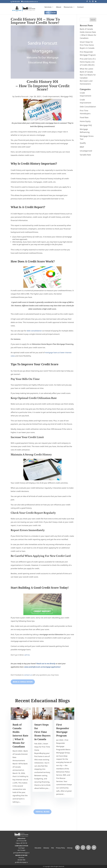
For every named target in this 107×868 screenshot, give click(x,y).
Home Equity (85, 121)
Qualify (83, 143)
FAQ (52, 848)
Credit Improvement (51, 96)
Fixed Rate (84, 117)
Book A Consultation (23, 682)
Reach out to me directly (46, 664)
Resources (68, 7)
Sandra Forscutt (22, 96)
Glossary (46, 848)
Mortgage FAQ (67, 96)
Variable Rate (85, 155)
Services (48, 7)
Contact (80, 7)
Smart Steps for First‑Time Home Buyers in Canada (42, 732)
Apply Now (51, 13)
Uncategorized (86, 151)
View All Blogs (42, 812)
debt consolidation (34, 331)
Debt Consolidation (88, 107)
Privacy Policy (60, 848)
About (59, 7)
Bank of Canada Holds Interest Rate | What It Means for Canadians (20, 736)
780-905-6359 (16, 2)
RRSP (82, 147)
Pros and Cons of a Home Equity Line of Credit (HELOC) (88, 62)
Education (38, 848)
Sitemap (70, 848)
